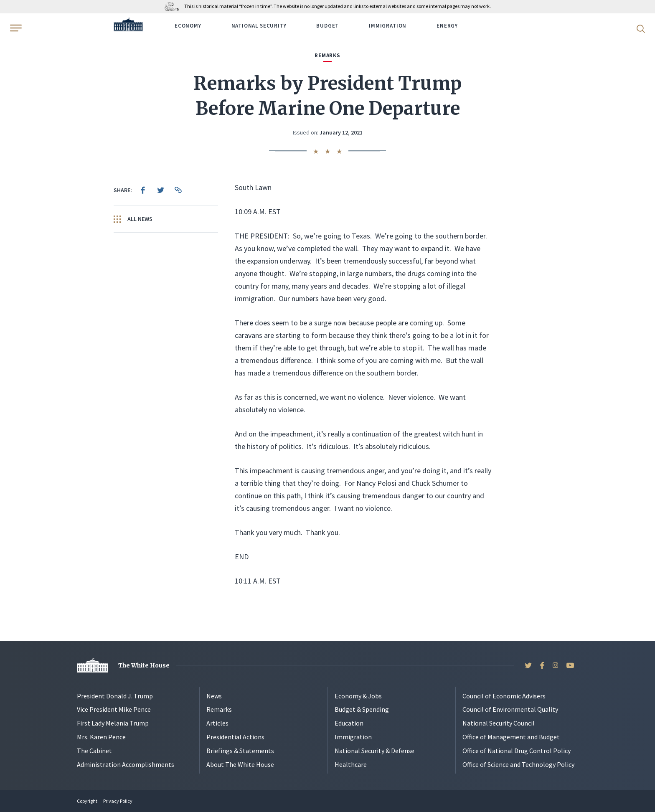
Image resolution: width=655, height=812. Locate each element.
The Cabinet (94, 751)
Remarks (219, 709)
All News (133, 219)
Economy (188, 26)
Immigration (388, 26)
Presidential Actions (235, 737)
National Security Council (499, 723)
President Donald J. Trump (115, 696)
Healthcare (351, 764)
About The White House (240, 764)
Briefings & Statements (240, 751)
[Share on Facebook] (143, 190)
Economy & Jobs (358, 696)
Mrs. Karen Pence (101, 737)
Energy (447, 26)
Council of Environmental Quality (510, 709)
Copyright (87, 801)
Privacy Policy (118, 801)
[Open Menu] (15, 28)
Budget (327, 26)
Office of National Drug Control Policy (517, 751)
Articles (217, 723)
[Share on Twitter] (160, 190)
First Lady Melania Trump (113, 723)
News (214, 696)
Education (349, 723)
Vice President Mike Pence (114, 709)
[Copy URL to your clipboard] (178, 190)
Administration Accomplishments (126, 764)
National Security (259, 26)
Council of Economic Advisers (504, 696)
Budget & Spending (362, 709)
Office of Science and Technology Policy (518, 764)
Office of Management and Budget (511, 737)
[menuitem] (143, 190)
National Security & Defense (374, 751)
